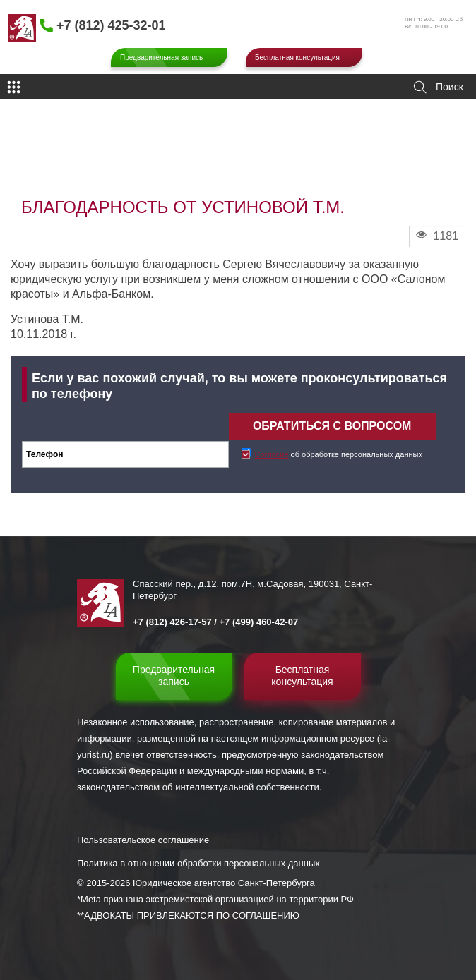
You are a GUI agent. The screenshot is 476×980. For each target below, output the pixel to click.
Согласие (271, 454)
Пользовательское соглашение (143, 840)
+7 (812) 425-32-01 (111, 25)
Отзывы (93, 159)
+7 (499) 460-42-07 (259, 622)
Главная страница (40, 159)
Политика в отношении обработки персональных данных (198, 863)
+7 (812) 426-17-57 (172, 622)
